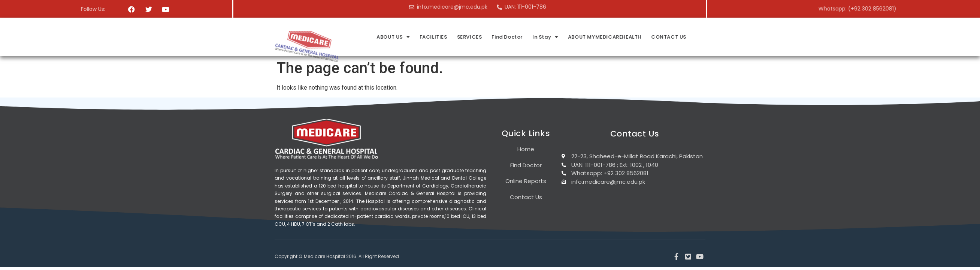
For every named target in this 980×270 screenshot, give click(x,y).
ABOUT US (470, 37)
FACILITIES (511, 37)
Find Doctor (584, 37)
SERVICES (547, 37)
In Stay (622, 37)
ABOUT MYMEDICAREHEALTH (682, 37)
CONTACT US (746, 37)
